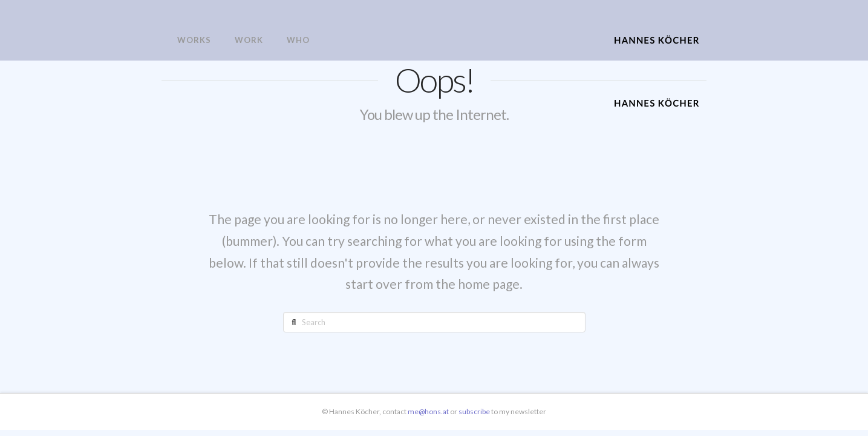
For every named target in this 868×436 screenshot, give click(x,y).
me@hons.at (428, 411)
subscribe (475, 411)
